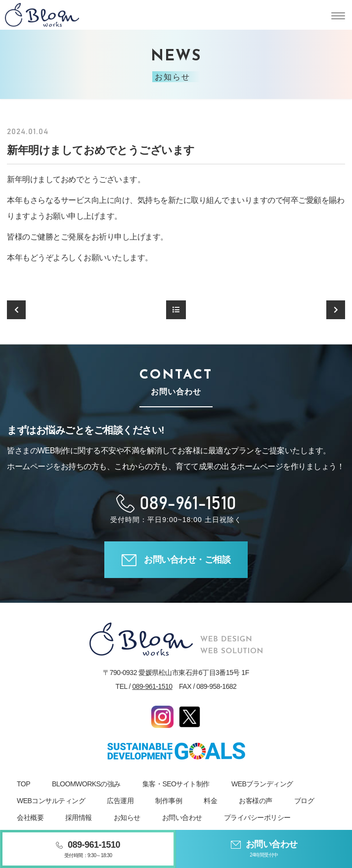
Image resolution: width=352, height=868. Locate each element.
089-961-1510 (152, 686)
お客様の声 (256, 801)
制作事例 (169, 801)
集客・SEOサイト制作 (176, 784)
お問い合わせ (182, 818)
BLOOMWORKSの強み (86, 784)
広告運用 (120, 801)
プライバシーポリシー (257, 818)
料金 (210, 801)
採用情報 (79, 818)
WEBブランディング (262, 784)
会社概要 (30, 818)
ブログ (304, 801)
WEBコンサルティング (51, 801)
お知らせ (127, 818)
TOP (23, 784)
